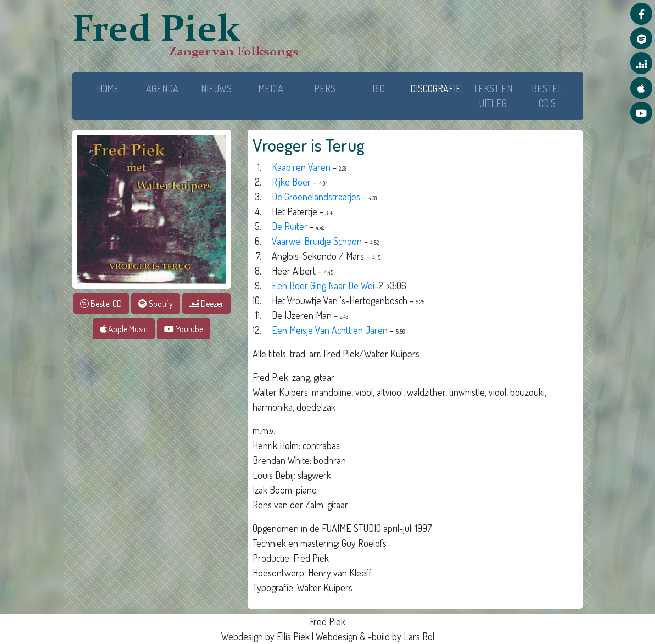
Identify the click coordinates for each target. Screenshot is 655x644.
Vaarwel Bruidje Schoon (318, 241)
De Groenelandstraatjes (316, 197)
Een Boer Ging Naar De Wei (323, 285)
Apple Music (124, 329)
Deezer (206, 304)
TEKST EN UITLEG (493, 96)
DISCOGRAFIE (438, 88)
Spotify (156, 304)
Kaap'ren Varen (301, 167)
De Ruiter (290, 226)
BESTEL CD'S (547, 96)
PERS (325, 88)
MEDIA (271, 88)
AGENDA (162, 88)
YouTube (184, 329)
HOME (108, 88)
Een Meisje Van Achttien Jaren (330, 330)
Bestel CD (101, 304)
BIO (379, 88)
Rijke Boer (291, 182)
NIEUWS (216, 88)
